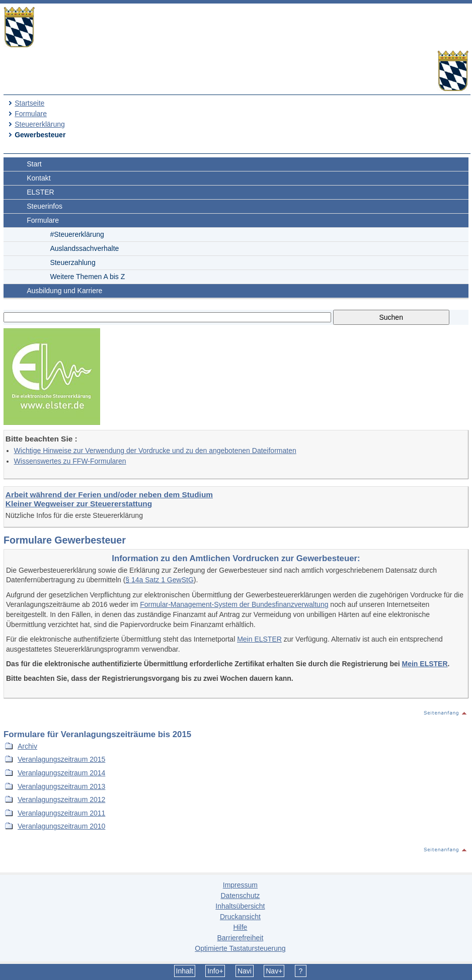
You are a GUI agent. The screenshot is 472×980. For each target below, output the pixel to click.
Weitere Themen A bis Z (87, 277)
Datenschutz (240, 896)
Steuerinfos (45, 206)
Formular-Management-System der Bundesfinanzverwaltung (234, 604)
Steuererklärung (40, 124)
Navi (245, 971)
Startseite (29, 103)
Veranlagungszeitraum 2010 (61, 826)
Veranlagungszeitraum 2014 (61, 773)
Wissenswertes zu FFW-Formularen (70, 461)
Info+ (215, 971)
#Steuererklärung (77, 234)
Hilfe (240, 927)
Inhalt (185, 971)
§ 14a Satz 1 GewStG (159, 580)
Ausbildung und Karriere (64, 291)
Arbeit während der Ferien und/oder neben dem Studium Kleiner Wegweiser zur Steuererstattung (109, 499)
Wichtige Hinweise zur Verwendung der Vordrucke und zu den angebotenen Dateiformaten (155, 451)
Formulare (31, 114)
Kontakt (38, 178)
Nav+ (274, 971)
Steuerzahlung (72, 262)
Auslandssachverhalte (84, 248)
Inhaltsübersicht (240, 906)
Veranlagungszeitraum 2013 (61, 786)
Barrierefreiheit (240, 938)
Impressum (240, 885)
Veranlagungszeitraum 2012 (61, 799)
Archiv (27, 746)
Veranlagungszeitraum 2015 (61, 759)
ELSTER (40, 192)
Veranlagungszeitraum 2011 (61, 813)
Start (34, 164)
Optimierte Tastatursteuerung (240, 948)
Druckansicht (240, 917)
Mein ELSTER (259, 639)
